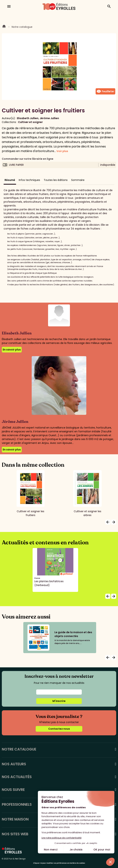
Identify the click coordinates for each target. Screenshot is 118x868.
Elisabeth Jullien (28, 118)
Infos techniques (29, 180)
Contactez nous (59, 729)
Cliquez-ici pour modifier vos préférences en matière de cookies (59, 863)
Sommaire (78, 180)
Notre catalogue (22, 27)
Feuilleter (105, 91)
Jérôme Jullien (49, 118)
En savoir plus (12, 350)
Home (4, 27)
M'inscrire (59, 701)
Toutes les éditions (56, 180)
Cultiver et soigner (30, 122)
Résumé (10, 180)
